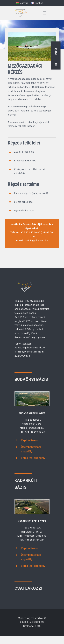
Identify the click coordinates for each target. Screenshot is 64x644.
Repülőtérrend (30, 440)
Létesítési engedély (33, 458)
